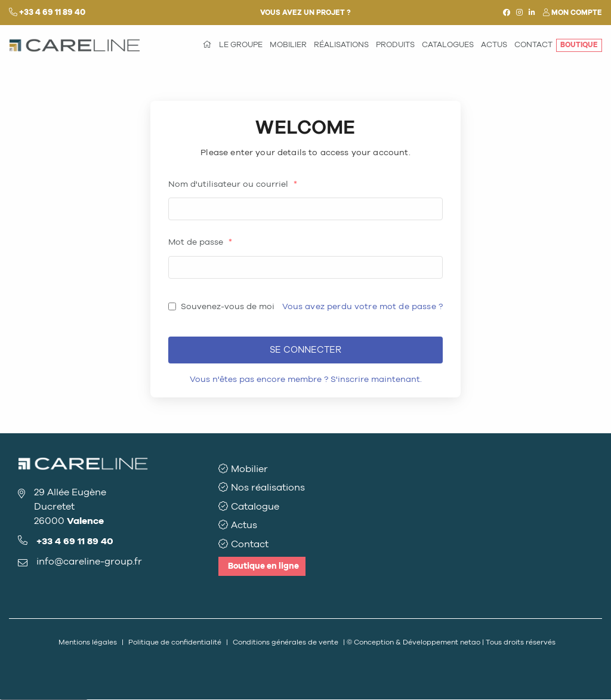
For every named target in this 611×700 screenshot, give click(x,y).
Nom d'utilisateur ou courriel (233, 184)
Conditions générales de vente (286, 642)
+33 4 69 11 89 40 (52, 12)
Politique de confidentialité (175, 642)
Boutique (263, 566)
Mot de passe (200, 242)
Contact (250, 544)
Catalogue (255, 506)
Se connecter (305, 350)
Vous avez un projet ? (305, 13)
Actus (244, 525)
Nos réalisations (268, 487)
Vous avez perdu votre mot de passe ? (362, 306)
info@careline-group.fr (89, 561)
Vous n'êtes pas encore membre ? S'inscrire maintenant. (306, 379)
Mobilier (249, 469)
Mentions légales (88, 642)
